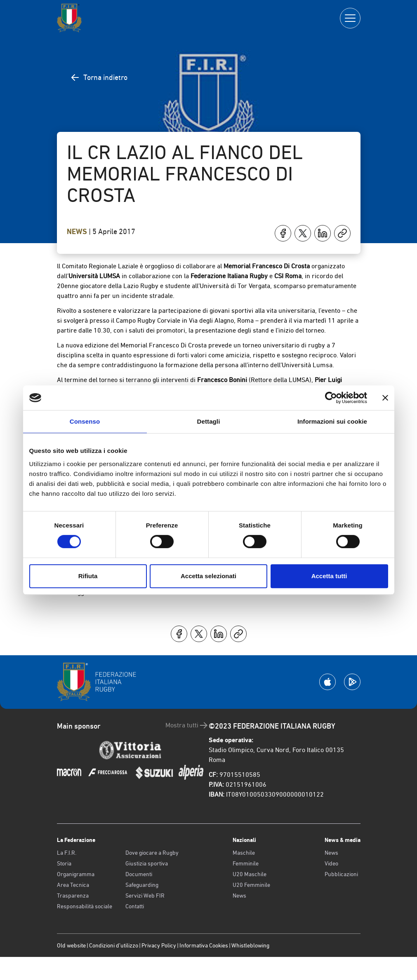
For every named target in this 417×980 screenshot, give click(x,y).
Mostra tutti (187, 725)
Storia (64, 863)
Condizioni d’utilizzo (114, 945)
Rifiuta (88, 576)
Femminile (246, 863)
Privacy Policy (159, 945)
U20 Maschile (250, 874)
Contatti (135, 906)
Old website (71, 945)
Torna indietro (99, 77)
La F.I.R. (67, 853)
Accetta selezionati (208, 576)
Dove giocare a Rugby (152, 853)
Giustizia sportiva (147, 863)
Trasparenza (73, 896)
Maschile (244, 853)
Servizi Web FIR (145, 896)
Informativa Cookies (204, 945)
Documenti (139, 874)
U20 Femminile (251, 885)
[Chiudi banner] (385, 398)
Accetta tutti (329, 576)
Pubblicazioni (341, 874)
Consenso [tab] (85, 421)
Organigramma (76, 874)
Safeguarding (142, 885)
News (78, 232)
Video (331, 863)
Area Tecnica (73, 885)
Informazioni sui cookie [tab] (332, 421)
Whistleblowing (250, 945)
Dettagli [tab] (209, 421)
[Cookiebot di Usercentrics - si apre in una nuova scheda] (331, 398)
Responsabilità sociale (85, 906)
